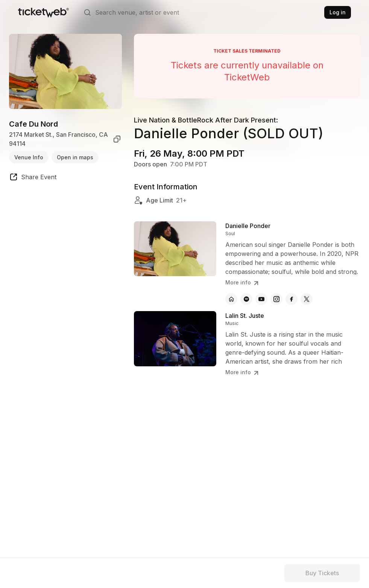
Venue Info (29, 157)
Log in (338, 12)
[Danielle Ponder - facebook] (292, 299)
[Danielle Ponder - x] (307, 299)
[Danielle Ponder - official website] (231, 299)
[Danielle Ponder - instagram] (276, 299)
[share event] (33, 178)
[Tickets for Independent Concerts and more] (43, 12)
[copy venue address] (117, 139)
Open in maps (75, 157)
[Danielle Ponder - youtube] (261, 299)
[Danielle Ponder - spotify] (246, 299)
